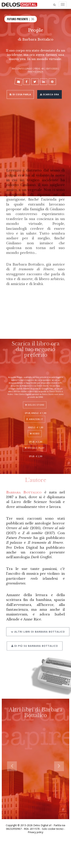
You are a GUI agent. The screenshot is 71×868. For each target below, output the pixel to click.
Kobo (35, 431)
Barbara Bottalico (38, 39)
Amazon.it (35, 416)
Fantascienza (35, 72)
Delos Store (35, 402)
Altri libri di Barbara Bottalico (38, 628)
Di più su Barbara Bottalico (35, 642)
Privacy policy (35, 832)
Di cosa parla (20, 94)
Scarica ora (49, 94)
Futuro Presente (18, 19)
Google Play (35, 445)
